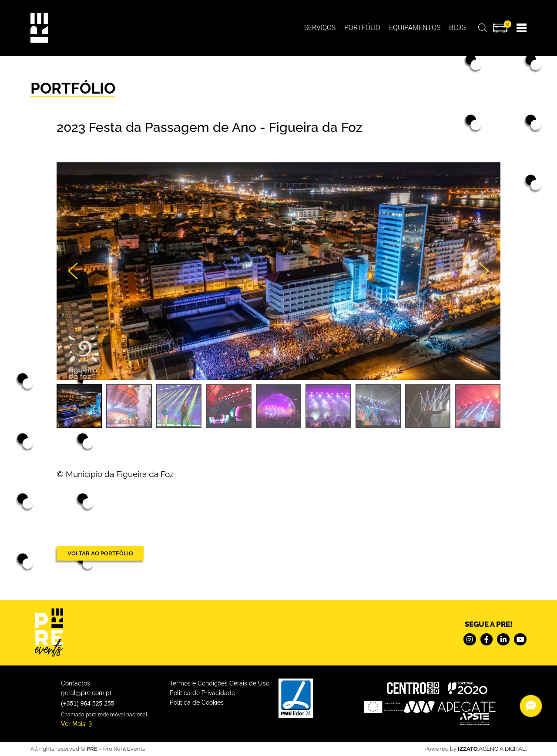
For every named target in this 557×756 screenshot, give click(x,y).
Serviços (320, 28)
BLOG (458, 28)
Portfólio (362, 28)
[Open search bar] (483, 28)
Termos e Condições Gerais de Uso (220, 683)
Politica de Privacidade (202, 693)
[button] (74, 271)
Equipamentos (415, 28)
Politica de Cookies (197, 702)
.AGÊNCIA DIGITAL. (492, 749)
